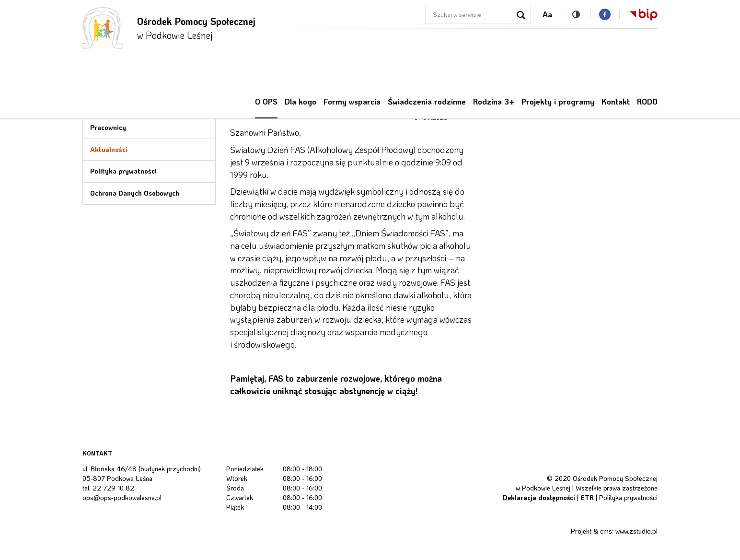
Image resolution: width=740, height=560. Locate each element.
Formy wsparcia (352, 101)
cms (606, 531)
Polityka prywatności (123, 171)
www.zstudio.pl (636, 531)
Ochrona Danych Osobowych (135, 193)
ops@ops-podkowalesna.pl (122, 497)
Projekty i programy (558, 101)
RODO (647, 101)
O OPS (266, 101)
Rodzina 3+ (494, 101)
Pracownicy (108, 127)
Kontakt (616, 101)
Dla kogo (301, 101)
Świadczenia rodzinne (427, 101)
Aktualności (109, 149)
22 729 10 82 (113, 488)
